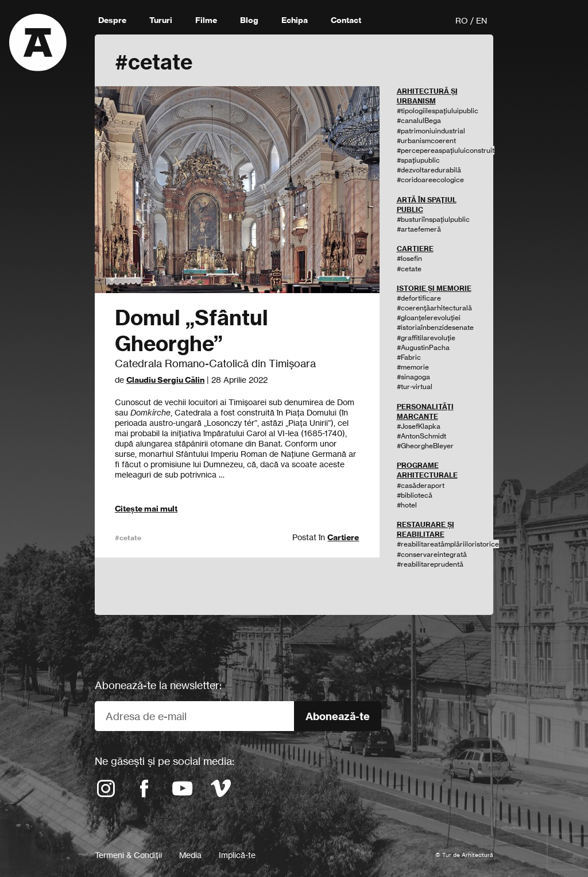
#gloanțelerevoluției (429, 318)
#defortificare (419, 298)
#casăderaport (421, 485)
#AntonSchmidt (421, 436)
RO (462, 20)
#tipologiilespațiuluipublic (438, 111)
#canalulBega (419, 120)
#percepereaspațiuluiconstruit (446, 150)
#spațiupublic (418, 160)
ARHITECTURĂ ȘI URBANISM (427, 96)
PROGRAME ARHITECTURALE (427, 470)
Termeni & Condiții (128, 855)
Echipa (295, 20)
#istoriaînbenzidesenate (435, 327)
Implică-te (237, 855)
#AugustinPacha (423, 347)
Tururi (161, 20)
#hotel (407, 505)
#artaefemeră (419, 229)
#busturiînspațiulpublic (433, 219)
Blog (249, 20)
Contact (346, 20)
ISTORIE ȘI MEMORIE (434, 288)
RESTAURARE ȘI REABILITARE (425, 529)
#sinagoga (413, 377)
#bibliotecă (415, 495)
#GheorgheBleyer (425, 446)
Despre (112, 20)
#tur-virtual (415, 386)
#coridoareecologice (430, 180)
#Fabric (409, 357)
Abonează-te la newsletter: (158, 685)
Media (190, 855)
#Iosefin (409, 258)
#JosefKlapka (419, 426)
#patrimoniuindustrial (431, 131)
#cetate (128, 538)
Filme (206, 20)
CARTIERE (415, 249)
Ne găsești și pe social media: (165, 761)
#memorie (413, 367)
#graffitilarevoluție (426, 338)
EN (481, 20)
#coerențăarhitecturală (434, 308)
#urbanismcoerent (426, 141)
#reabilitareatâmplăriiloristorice (448, 544)
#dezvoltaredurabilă (429, 170)
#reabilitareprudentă (430, 564)
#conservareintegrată (432, 554)
